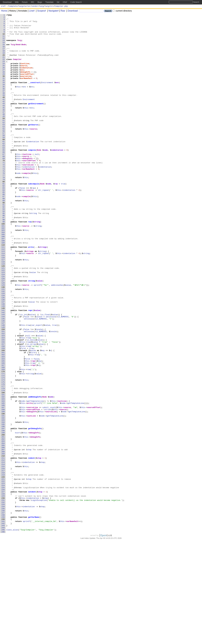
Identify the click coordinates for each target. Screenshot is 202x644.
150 (3, 393)
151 (3, 395)
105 (3, 279)
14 (4, 48)
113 (3, 299)
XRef (65, 2)
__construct (34, 96)
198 (3, 514)
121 (3, 319)
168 (3, 438)
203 (3, 527)
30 (4, 89)
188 (3, 489)
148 (3, 387)
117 (3, 309)
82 (4, 220)
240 (3, 620)
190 (3, 494)
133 (3, 349)
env (22, 81)
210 (3, 544)
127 (3, 334)
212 (3, 549)
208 (3, 539)
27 (4, 81)
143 (3, 375)
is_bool (31, 405)
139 (3, 365)
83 (4, 223)
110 (3, 291)
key (43, 418)
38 (4, 109)
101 (3, 268)
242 (3, 625)
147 (3, 385)
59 (4, 162)
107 (3, 284)
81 (4, 218)
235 (3, 608)
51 (4, 142)
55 (4, 152)
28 (4, 84)
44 (4, 124)
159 (3, 415)
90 (4, 241)
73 (4, 198)
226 (3, 585)
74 (4, 200)
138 (3, 362)
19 (4, 61)
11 (4, 41)
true (63, 218)
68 (4, 185)
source (24, 76)
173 (3, 451)
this (18, 101)
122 (3, 322)
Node (18, 51)
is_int (24, 375)
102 (3, 271)
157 (3, 410)
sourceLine (26, 89)
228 (3, 590)
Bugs (40, 2)
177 (3, 461)
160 (3, 418)
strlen (48, 489)
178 (3, 463)
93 (4, 248)
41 (4, 117)
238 (3, 615)
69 (4, 187)
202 (3, 524)
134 (3, 352)
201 (3, 522)
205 (3, 532)
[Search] (91, 11)
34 (4, 99)
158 (3, 413)
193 (3, 501)
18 (4, 58)
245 (3, 633)
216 (3, 560)
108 (3, 286)
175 (3, 456)
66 (4, 180)
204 (3, 529)
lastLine (25, 74)
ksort (18, 517)
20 (4, 63)
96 (4, 256)
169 (3, 441)
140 (3, 367)
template (13, 6)
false (22, 223)
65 (4, 177)
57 (4, 157)
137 (3, 360)
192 (3, 499)
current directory (122, 11)
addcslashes (57, 339)
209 (3, 542)
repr (30, 370)
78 (4, 210)
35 (4, 101)
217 (3, 562)
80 (4, 215)
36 (4, 104)
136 (3, 357)
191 (3, 496)
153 (3, 400)
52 (4, 144)
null (37, 182)
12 (4, 43)
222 (3, 575)
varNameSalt (27, 91)
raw (56, 218)
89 (4, 238)
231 (3, 598)
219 (3, 567)
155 (3, 405)
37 (4, 106)
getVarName (34, 618)
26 (4, 79)
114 (3, 301)
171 (3, 446)
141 (3, 370)
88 (4, 236)
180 (3, 468)
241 (3, 623)
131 (3, 344)
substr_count (49, 486)
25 (4, 76)
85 (4, 228)
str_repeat (44, 225)
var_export (37, 387)
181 (3, 471)
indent (31, 547)
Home (4, 11)
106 (3, 281)
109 (3, 289)
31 (4, 91)
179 (3, 466)
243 (3, 628)
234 (3, 605)
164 (3, 428)
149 (3, 390)
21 (4, 66)
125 (3, 329)
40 (4, 114)
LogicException (39, 598)
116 (3, 306)
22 (4, 68)
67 (4, 182)
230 (3, 595)
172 (3, 448)
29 (4, 86)
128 (3, 337)
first (23, 415)
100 (3, 266)
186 (3, 484)
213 (3, 552)
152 (3, 398)
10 (4, 38)
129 (3, 339)
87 (4, 233)
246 (3, 636)
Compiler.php (61, 6)
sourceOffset (27, 86)
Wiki (17, 2)
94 (4, 251)
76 (4, 205)
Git (58, 2)
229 (3, 593)
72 (4, 195)
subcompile (34, 218)
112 (3, 296)
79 (4, 213)
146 (3, 382)
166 (3, 433)
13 (4, 46)
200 (3, 519)
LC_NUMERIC (63, 377)
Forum (25, 2)
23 (4, 71)
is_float (46, 375)
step (29, 537)
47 (4, 132)
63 (4, 172)
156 (3, 408)
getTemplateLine (35, 479)
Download (72, 11)
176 (3, 458)
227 (3, 587)
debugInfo (26, 84)
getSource (33, 147)
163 (3, 425)
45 (4, 127)
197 (3, 512)
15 (4, 51)
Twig (19, 46)
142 (3, 372)
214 (3, 555)
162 (3, 423)
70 (4, 190)
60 (4, 165)
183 (3, 476)
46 (4, 129)
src (52, 6)
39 (4, 112)
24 (4, 74)
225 (3, 582)
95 (4, 253)
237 (3, 613)
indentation (27, 79)
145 (3, 380)
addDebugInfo (35, 474)
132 (3, 347)
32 (4, 94)
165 (3, 431)
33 (4, 96)
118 (3, 312)
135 (3, 355)
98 (4, 261)
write (31, 294)
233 (3, 603)
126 (3, 332)
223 (3, 577)
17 (4, 56)
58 (4, 160)
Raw (62, 11)
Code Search (76, 2)
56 (4, 155)
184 (3, 479)
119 (3, 314)
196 (3, 509)
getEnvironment (36, 122)
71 (4, 193)
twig (41, 6)
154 (3, 403)
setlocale (51, 377)
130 (3, 342)
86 (4, 231)
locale (39, 377)
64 (4, 175)
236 (3, 610)
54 (4, 150)
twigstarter (25, 6)
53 (4, 147)
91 (4, 243)
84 (4, 225)
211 (3, 547)
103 (3, 274)
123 (3, 324)
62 (4, 170)
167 (3, 436)
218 (3, 565)
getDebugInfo (35, 512)
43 (4, 122)
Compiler (17, 68)
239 (3, 618)
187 (3, 486)
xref (3, 6)
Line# (31, 11)
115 (3, 304)
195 (3, 506)
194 (3, 504)
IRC (33, 2)
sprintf (38, 339)
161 (3, 420)
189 (3, 491)
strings (43, 294)
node (46, 177)
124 (3, 327)
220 (3, 570)
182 (3, 474)
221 (3, 572)
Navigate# (53, 11)
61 (4, 167)
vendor (35, 6)
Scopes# (41, 11)
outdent (32, 587)
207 (3, 537)
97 (4, 258)
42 (4, 119)
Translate (49, 2)
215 (3, 557)
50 (4, 139)
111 (3, 294)
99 (4, 263)
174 (3, 453)
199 (3, 517)
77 (4, 208)
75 (4, 203)
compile (32, 177)
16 (4, 53)
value (33, 324)
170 (3, 443)
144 (3, 377)
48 (4, 134)
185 (3, 481)
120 (3, 317)
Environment (47, 96)
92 (4, 246)
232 (3, 600)
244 (3, 630)
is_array (32, 410)
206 (3, 534)
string (34, 253)
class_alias (12, 633)
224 (3, 580)
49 (4, 137)
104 (3, 276)
